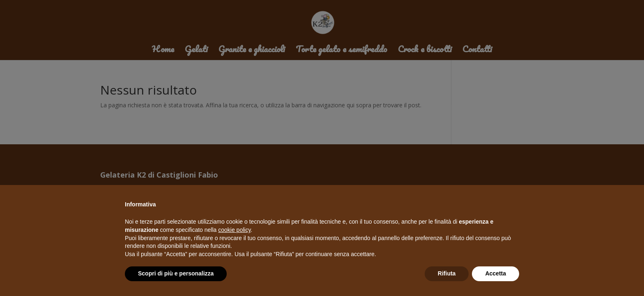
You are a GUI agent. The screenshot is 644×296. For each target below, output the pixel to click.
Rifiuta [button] (447, 273)
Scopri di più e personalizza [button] (176, 273)
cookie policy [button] (234, 230)
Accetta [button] (496, 273)
